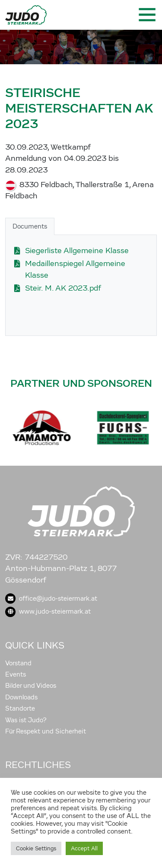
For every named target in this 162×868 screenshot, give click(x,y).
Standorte (20, 708)
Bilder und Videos (31, 686)
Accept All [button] (84, 848)
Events (16, 674)
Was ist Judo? (26, 720)
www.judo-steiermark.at (48, 611)
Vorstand (18, 663)
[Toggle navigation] (146, 15)
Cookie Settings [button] (36, 848)
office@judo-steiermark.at (51, 599)
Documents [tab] (30, 226)
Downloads (21, 697)
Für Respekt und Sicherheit (46, 731)
